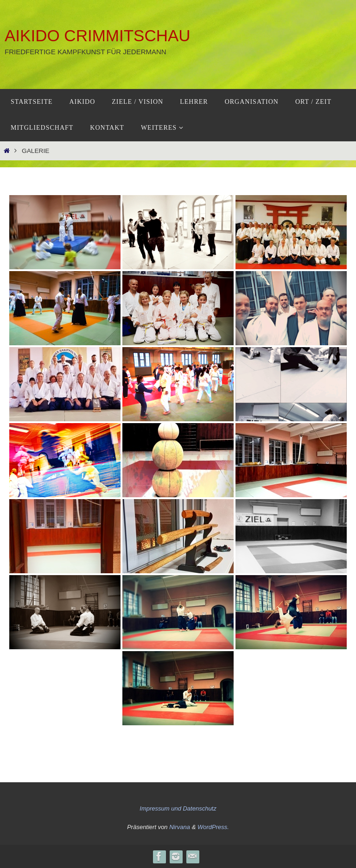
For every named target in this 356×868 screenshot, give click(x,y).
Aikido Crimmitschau (98, 35)
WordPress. (213, 827)
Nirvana (180, 827)
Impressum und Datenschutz (178, 808)
